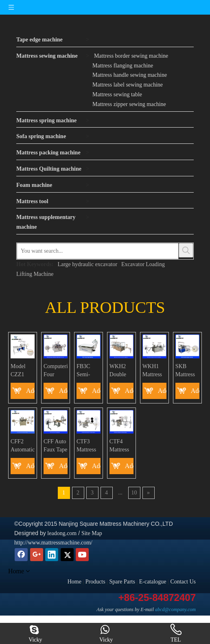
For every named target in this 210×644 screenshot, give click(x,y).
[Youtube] (82, 555)
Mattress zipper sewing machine (129, 104)
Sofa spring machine (41, 136)
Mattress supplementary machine (46, 222)
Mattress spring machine (46, 120)
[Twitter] (67, 555)
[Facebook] (21, 555)
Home (74, 582)
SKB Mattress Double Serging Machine (185, 371)
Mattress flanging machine (123, 66)
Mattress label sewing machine (128, 85)
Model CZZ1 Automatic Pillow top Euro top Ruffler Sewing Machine (23, 371)
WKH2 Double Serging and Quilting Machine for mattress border (119, 371)
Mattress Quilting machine (49, 169)
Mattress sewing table (117, 94)
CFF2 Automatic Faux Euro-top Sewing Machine (23, 446)
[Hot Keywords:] (186, 250)
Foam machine (34, 185)
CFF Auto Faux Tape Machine (55, 446)
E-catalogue (153, 582)
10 (134, 493)
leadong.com (61, 533)
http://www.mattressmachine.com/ (53, 543)
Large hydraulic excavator (87, 264)
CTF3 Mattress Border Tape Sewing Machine (86, 446)
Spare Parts (122, 582)
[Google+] (37, 555)
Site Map (92, 533)
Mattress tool (32, 201)
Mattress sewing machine (47, 56)
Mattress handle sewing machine (130, 75)
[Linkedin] (52, 555)
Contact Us (183, 582)
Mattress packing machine (48, 153)
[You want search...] (98, 251)
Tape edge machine (39, 40)
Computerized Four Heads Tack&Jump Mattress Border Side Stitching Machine (56, 371)
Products (95, 582)
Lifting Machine (35, 274)
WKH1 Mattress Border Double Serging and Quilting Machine (152, 371)
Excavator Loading (143, 264)
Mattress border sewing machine (131, 56)
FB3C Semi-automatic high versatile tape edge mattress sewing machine (88, 371)
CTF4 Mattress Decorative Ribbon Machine (121, 446)
